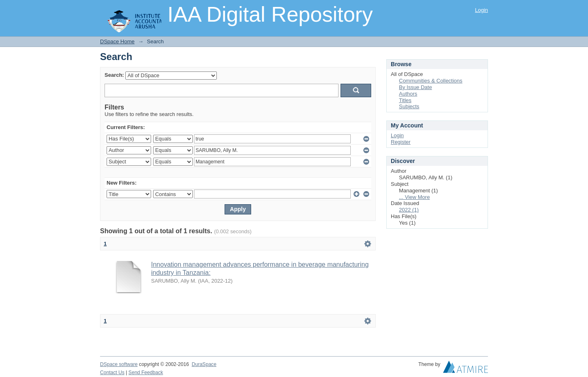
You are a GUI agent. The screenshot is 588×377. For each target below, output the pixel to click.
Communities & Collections (431, 81)
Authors (408, 94)
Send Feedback (146, 373)
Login (481, 10)
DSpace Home (117, 41)
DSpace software (119, 364)
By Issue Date (415, 87)
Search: (114, 75)
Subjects (409, 106)
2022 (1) (409, 210)
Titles (405, 100)
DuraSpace (204, 364)
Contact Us (112, 373)
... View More (414, 197)
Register (401, 142)
